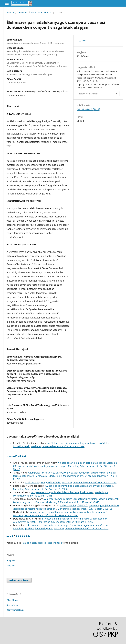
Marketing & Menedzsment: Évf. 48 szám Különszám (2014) (46, 515)
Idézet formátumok (89, 94)
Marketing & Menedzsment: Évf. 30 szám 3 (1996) (58, 446)
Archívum (23, 12)
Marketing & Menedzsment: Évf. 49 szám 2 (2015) (73, 502)
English (11, 560)
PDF (84, 41)
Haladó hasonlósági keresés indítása (42, 543)
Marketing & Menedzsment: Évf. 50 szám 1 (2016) (66, 522)
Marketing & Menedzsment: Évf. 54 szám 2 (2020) (40, 489)
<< (8, 535)
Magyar (11, 565)
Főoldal (10, 12)
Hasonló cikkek (17, 456)
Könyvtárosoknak (15, 610)
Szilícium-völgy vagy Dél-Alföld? (43, 482)
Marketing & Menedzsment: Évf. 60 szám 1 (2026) (89, 482)
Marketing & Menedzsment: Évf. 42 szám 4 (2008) (81, 528)
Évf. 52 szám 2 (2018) (41, 12)
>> (29, 535)
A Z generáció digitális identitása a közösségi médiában (62, 492)
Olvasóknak (12, 600)
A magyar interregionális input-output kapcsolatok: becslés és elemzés (70, 512)
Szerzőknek (12, 605)
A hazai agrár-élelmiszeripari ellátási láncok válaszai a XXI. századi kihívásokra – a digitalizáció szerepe (65, 464)
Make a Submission (19, 580)
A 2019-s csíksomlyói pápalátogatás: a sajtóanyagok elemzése (79, 486)
